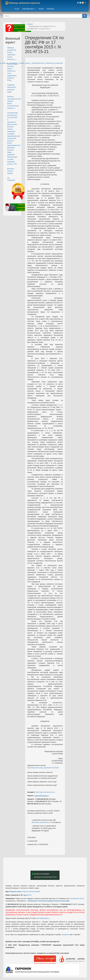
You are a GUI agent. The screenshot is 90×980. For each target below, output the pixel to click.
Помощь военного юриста (24, 3)
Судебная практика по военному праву (12, 88)
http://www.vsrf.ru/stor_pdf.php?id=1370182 (43, 768)
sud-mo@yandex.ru (42, 796)
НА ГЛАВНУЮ (11, 179)
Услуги (41, 9)
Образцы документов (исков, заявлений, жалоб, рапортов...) (12, 53)
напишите (65, 935)
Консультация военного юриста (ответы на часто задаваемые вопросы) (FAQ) (12, 72)
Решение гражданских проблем (22, 207)
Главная (30, 24)
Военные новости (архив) (11, 171)
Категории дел (29, 9)
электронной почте (77, 898)
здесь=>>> (27, 895)
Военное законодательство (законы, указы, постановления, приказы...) (13, 102)
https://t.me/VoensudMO (31, 892)
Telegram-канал (15, 892)
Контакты (50, 9)
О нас (17, 9)
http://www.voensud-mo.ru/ (45, 792)
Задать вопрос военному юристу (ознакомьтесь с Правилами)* (22, 28)
